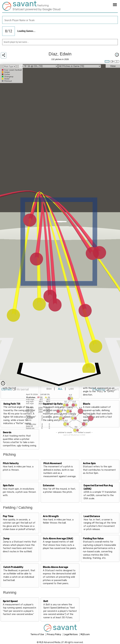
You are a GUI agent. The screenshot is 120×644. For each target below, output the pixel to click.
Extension (49, 486)
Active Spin (89, 463)
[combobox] (60, 20)
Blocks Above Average (56, 567)
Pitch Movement (53, 463)
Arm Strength (51, 516)
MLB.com (85, 634)
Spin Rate (8, 486)
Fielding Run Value (93, 539)
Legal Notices (71, 634)
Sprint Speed (10, 601)
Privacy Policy (54, 634)
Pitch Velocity (11, 463)
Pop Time (8, 516)
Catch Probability (13, 567)
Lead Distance (92, 516)
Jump (6, 539)
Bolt (46, 601)
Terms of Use (37, 634)
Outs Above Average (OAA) (58, 539)
